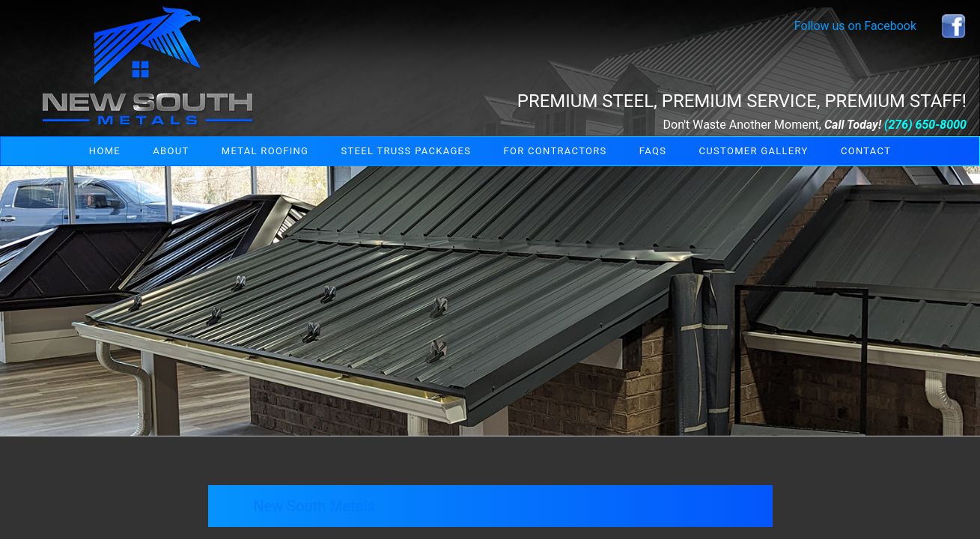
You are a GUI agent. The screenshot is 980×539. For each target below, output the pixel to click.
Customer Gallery (754, 151)
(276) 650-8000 (925, 125)
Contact (866, 151)
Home (105, 151)
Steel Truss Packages (406, 151)
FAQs (653, 151)
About (171, 151)
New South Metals (314, 506)
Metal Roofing (265, 151)
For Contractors (556, 151)
